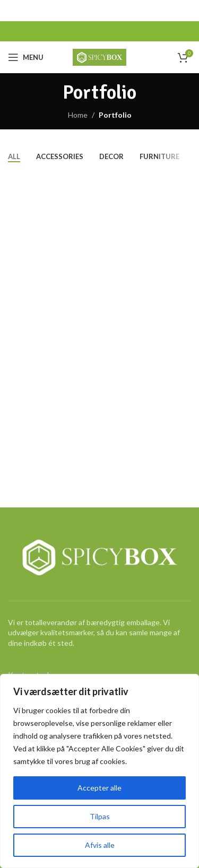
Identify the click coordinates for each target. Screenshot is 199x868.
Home (78, 115)
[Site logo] (99, 56)
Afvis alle (100, 845)
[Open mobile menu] (26, 57)
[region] (99, 771)
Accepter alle (99, 788)
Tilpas (100, 816)
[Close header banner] (186, 11)
